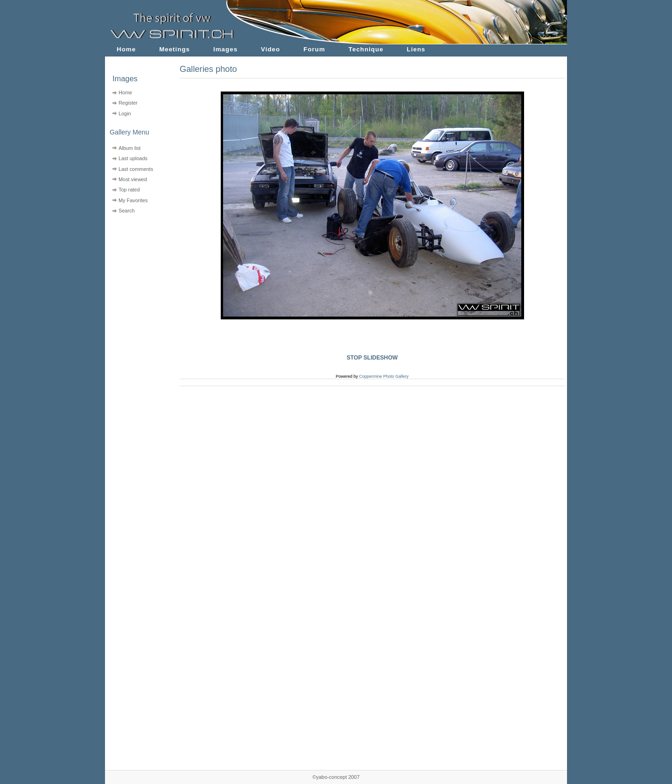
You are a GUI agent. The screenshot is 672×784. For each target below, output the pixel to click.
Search (127, 211)
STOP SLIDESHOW (372, 358)
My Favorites (133, 200)
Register (128, 103)
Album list (129, 148)
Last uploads (133, 158)
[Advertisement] (136, 276)
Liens (416, 49)
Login (125, 113)
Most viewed (133, 179)
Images (225, 49)
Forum (314, 49)
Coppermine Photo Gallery (384, 376)
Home (126, 49)
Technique (366, 49)
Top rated (129, 190)
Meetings (175, 49)
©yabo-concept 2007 (336, 777)
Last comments (136, 169)
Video (270, 49)
